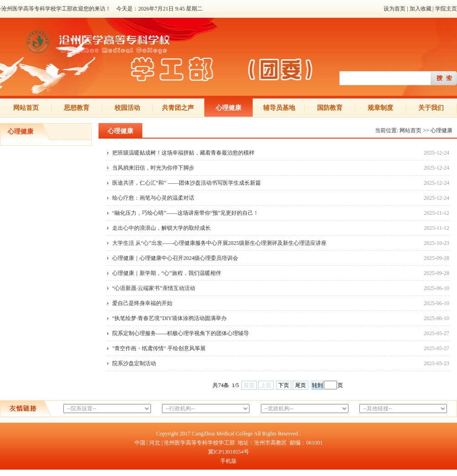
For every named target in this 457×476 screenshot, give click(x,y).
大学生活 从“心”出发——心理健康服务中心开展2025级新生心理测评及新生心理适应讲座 (219, 243)
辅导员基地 (279, 108)
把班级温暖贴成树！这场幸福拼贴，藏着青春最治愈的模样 (183, 153)
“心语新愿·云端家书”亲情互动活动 (154, 288)
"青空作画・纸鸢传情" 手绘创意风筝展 (159, 348)
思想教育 (77, 108)
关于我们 (431, 108)
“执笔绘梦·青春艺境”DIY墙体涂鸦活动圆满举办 (169, 318)
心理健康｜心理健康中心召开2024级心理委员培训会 (175, 258)
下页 (284, 385)
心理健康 (228, 108)
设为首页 (395, 9)
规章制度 (380, 108)
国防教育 (330, 108)
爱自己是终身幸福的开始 (142, 303)
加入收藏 (421, 9)
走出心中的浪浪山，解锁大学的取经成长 (161, 228)
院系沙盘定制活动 (134, 363)
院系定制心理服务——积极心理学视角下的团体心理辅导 (181, 333)
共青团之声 (178, 108)
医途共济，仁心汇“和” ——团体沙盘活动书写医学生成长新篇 (187, 183)
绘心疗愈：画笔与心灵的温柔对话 (153, 198)
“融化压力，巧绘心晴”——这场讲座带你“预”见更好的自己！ (185, 213)
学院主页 (446, 9)
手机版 (228, 461)
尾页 (301, 385)
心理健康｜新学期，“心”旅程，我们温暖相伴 (167, 273)
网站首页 (26, 108)
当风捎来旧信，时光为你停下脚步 (153, 168)
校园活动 (127, 108)
